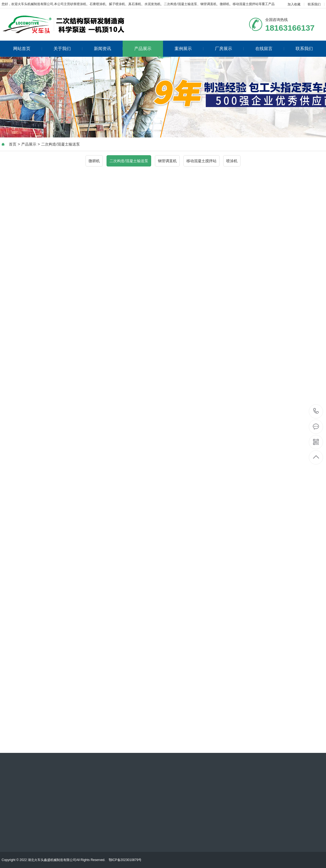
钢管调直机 (167, 161)
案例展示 (189, 49)
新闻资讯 (108, 49)
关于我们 (68, 49)
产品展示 (143, 49)
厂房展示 (229, 49)
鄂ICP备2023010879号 (125, 860)
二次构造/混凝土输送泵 (61, 144)
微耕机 (94, 161)
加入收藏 (294, 4)
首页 (13, 144)
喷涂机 (232, 161)
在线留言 (270, 49)
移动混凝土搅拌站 (201, 161)
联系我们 (314, 4)
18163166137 (316, 411)
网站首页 (28, 49)
